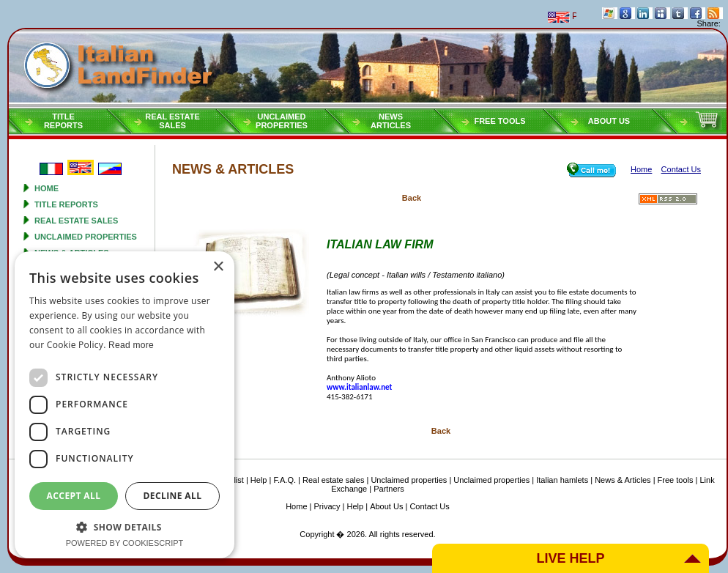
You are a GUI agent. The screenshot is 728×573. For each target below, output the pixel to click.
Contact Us (429, 506)
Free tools (499, 121)
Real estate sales (76, 221)
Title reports (66, 204)
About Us (609, 121)
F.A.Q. (285, 480)
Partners (389, 489)
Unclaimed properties (86, 237)
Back (412, 198)
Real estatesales (172, 121)
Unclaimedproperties (282, 121)
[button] (125, 526)
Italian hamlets (562, 480)
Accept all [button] (74, 496)
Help (259, 480)
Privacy (327, 506)
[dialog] (125, 405)
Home (47, 188)
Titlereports (63, 121)
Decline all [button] (173, 496)
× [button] (218, 267)
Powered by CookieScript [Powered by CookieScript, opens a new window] (125, 543)
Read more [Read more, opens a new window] (131, 345)
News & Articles (623, 480)
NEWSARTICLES (391, 121)
